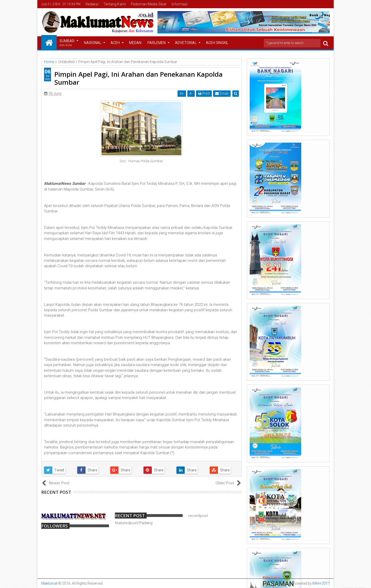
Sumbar (67, 43)
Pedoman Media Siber (149, 4)
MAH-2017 (321, 583)
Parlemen (157, 43)
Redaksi (92, 4)
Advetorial (186, 43)
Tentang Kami (115, 4)
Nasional (93, 43)
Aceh (115, 43)
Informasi (180, 4)
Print (204, 93)
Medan (135, 43)
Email (222, 93)
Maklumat (49, 583)
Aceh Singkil (217, 43)
